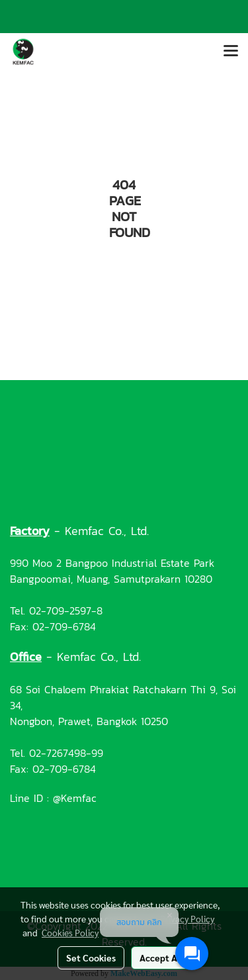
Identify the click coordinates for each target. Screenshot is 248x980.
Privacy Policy (187, 918)
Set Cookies (91, 957)
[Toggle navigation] (231, 52)
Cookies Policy (70, 932)
